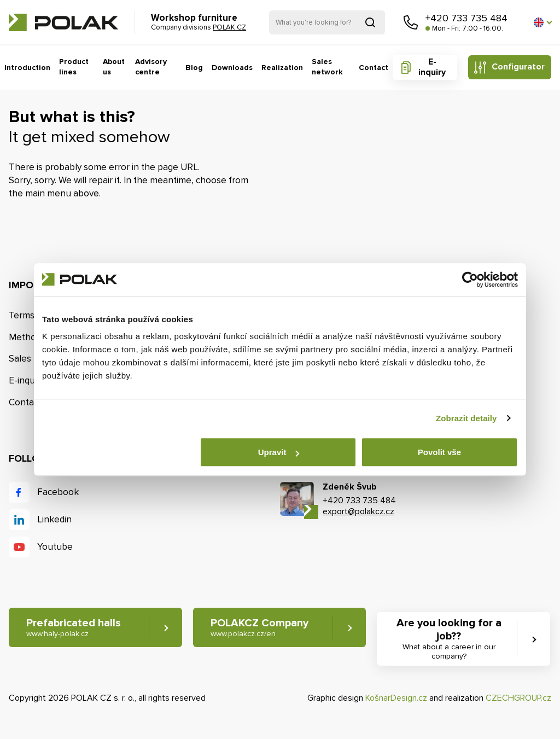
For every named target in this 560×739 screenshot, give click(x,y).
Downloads (233, 68)
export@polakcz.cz (358, 511)
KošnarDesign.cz (396, 698)
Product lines (74, 67)
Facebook (58, 492)
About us (115, 67)
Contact (373, 68)
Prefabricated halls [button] (74, 628)
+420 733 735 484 (466, 18)
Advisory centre (151, 67)
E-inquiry (432, 67)
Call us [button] (411, 22)
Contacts (27, 402)
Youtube (55, 547)
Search (370, 22)
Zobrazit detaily (466, 418)
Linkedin (54, 519)
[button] (542, 22)
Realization (282, 68)
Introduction (28, 68)
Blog (195, 68)
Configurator (518, 67)
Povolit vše (439, 452)
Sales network (327, 67)
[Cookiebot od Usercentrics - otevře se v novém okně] (470, 280)
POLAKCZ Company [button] (259, 628)
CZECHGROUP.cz (518, 698)
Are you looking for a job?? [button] (449, 639)
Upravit (279, 452)
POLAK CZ (63, 22)
